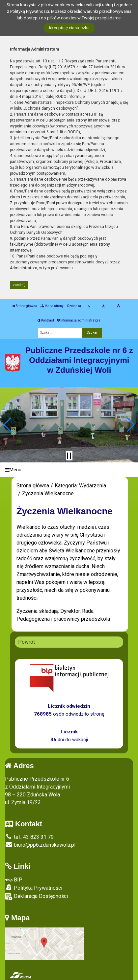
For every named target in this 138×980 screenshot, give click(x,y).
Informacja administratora (79, 320)
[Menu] (69, 470)
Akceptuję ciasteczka (69, 28)
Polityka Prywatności (34, 888)
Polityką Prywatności (30, 11)
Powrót (27, 642)
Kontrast (46, 320)
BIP (14, 880)
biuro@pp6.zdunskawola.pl (40, 845)
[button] (8, 425)
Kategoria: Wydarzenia (80, 486)
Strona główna (25, 306)
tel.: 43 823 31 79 (29, 837)
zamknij (19, 285)
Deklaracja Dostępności (36, 896)
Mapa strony (52, 306)
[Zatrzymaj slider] (69, 456)
